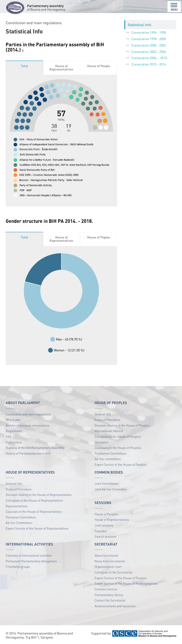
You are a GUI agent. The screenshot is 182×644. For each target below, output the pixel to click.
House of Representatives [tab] (61, 68)
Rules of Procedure (107, 420)
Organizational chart (108, 567)
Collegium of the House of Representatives (34, 500)
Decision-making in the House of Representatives (39, 495)
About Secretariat (106, 555)
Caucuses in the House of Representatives (34, 511)
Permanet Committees (21, 517)
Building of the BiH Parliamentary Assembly (35, 448)
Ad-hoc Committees (19, 523)
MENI (174, 7)
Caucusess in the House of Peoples (118, 448)
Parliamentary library (109, 595)
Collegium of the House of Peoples (118, 436)
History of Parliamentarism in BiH (28, 453)
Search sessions (105, 536)
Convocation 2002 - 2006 (149, 51)
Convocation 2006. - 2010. (150, 58)
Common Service (106, 589)
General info (103, 414)
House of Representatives (112, 520)
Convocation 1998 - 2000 (149, 39)
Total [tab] (24, 66)
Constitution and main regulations (28, 414)
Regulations (14, 431)
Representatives (17, 506)
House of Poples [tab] (99, 237)
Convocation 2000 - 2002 (149, 45)
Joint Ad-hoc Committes (111, 489)
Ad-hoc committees (108, 459)
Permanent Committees (110, 453)
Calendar (101, 531)
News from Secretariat (110, 561)
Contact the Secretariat (110, 600)
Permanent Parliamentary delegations (31, 561)
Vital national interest (109, 431)
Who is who (13, 420)
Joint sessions (104, 525)
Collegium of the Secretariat (113, 572)
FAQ (8, 436)
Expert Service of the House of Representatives (37, 528)
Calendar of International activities (29, 555)
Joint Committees (106, 483)
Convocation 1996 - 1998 (149, 32)
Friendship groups (18, 567)
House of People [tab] (99, 66)
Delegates (101, 442)
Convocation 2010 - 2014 (149, 64)
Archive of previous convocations (27, 425)
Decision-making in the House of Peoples (122, 425)
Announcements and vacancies (115, 606)
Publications (14, 442)
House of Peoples (106, 514)
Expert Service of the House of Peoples (121, 464)
